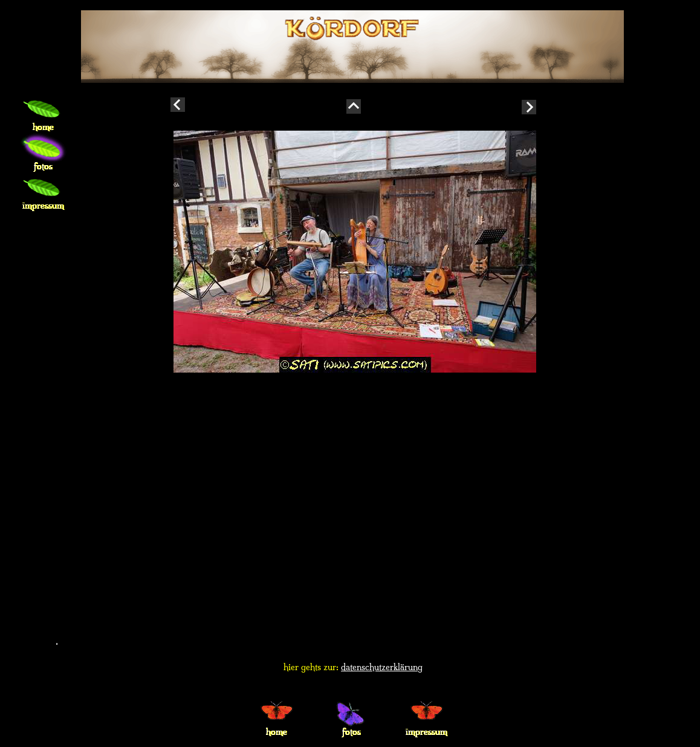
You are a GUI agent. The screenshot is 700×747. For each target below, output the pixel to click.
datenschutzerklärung (382, 667)
